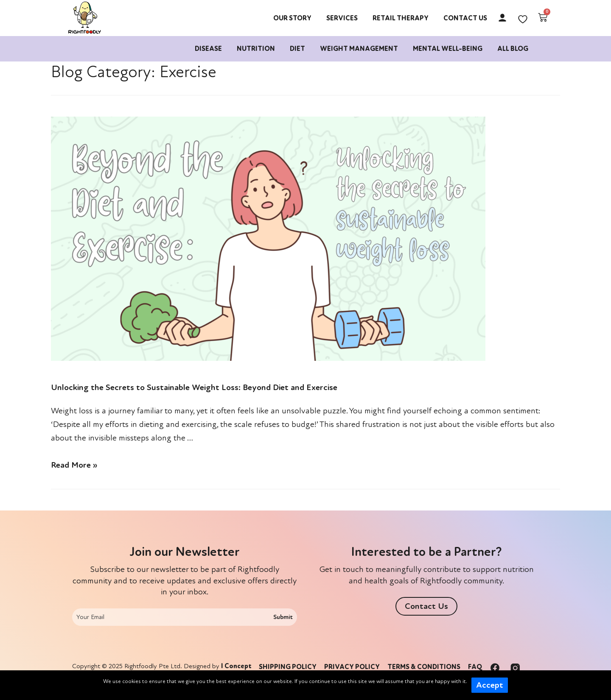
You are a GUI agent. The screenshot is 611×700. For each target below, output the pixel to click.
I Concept (236, 666)
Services (342, 18)
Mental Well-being (448, 49)
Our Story (292, 18)
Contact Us (465, 18)
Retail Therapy (401, 18)
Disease (208, 49)
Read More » (74, 465)
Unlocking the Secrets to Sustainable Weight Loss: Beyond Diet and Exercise (194, 388)
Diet (297, 49)
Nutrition (256, 49)
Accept (490, 685)
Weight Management (359, 49)
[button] (426, 606)
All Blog (513, 49)
